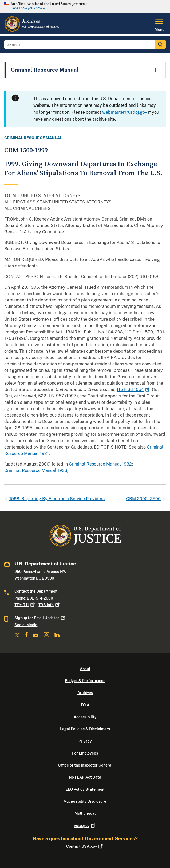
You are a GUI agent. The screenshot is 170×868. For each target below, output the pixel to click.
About (85, 669)
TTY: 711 (25, 605)
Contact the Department (36, 591)
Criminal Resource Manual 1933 (36, 470)
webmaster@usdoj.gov (125, 112)
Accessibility (85, 717)
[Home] (32, 31)
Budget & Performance (85, 681)
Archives (85, 693)
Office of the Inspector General (85, 765)
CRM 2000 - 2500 (143, 499)
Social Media (26, 625)
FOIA (85, 705)
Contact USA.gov (85, 846)
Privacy (85, 741)
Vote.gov (85, 826)
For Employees (85, 753)
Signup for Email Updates (40, 618)
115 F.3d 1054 (134, 390)
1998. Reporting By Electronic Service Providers (57, 499)
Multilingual (85, 813)
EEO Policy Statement (85, 789)
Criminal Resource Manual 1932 (100, 464)
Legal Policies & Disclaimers (85, 729)
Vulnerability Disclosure (85, 801)
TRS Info (50, 605)
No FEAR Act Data (85, 777)
